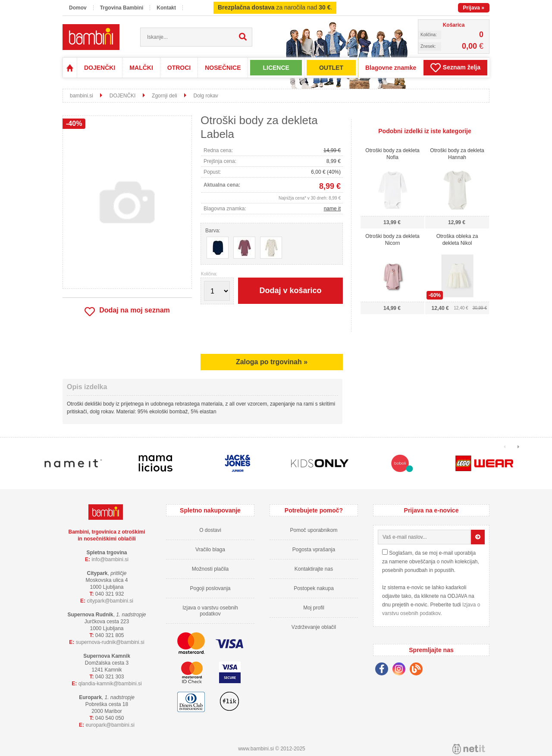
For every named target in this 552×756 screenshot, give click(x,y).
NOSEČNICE (223, 68)
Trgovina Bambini (122, 8)
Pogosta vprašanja (314, 550)
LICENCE (276, 68)
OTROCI (179, 68)
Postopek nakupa (314, 588)
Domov (78, 8)
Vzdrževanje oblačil (314, 627)
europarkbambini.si (110, 725)
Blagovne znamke (391, 68)
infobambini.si (110, 559)
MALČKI (141, 68)
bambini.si (82, 96)
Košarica (454, 25)
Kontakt (166, 8)
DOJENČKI (100, 68)
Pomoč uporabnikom (314, 530)
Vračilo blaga (210, 550)
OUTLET (331, 68)
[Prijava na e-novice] (478, 537)
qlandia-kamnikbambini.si (110, 684)
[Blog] (418, 670)
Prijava (474, 8)
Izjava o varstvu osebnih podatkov (210, 611)
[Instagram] (401, 670)
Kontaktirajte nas (314, 569)
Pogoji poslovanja (210, 588)
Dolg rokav (205, 96)
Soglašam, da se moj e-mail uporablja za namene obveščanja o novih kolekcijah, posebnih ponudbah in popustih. (431, 562)
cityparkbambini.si (110, 601)
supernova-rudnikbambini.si (110, 642)
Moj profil (314, 608)
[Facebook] (384, 670)
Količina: (209, 274)
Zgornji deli (165, 96)
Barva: (213, 231)
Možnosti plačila (210, 569)
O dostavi (210, 530)
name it (332, 209)
